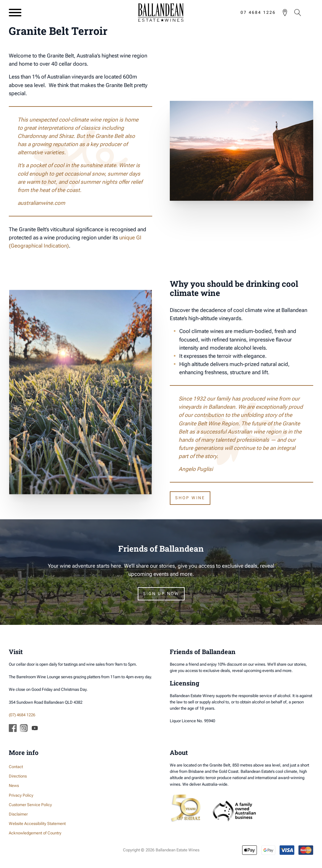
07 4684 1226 (258, 12)
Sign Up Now (161, 594)
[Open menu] (15, 13)
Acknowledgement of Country (35, 833)
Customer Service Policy (30, 805)
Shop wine (190, 498)
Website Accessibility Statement (37, 824)
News (14, 786)
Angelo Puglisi (196, 469)
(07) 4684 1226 (22, 715)
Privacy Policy (21, 795)
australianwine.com (41, 203)
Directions (18, 776)
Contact (16, 767)
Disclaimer (18, 814)
